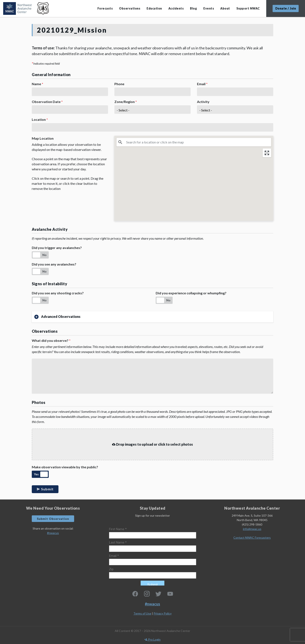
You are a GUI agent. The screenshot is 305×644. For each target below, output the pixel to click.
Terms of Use (142, 613)
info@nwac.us (252, 529)
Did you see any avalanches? (54, 264)
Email (202, 84)
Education (154, 8)
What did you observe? (51, 340)
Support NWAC (248, 8)
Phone (119, 84)
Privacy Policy (163, 613)
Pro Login (152, 639)
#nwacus (53, 533)
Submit (45, 489)
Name (37, 84)
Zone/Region (126, 102)
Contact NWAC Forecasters (252, 538)
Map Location (43, 138)
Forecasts (105, 8)
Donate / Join (286, 8)
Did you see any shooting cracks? (58, 293)
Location (40, 119)
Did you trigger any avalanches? (57, 248)
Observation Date (47, 102)
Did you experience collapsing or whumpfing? (191, 293)
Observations (130, 8)
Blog (193, 8)
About (225, 8)
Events (209, 8)
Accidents (176, 8)
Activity (203, 102)
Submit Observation (53, 519)
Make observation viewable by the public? (65, 467)
